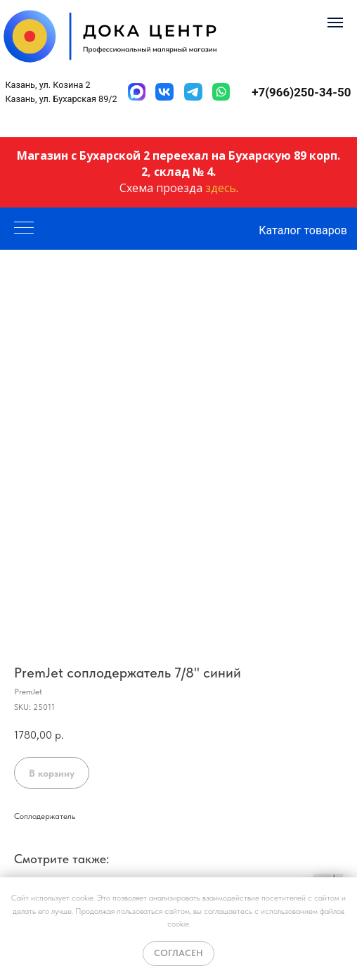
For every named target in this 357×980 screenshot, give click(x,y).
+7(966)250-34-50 (301, 92)
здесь (221, 188)
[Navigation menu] (335, 23)
